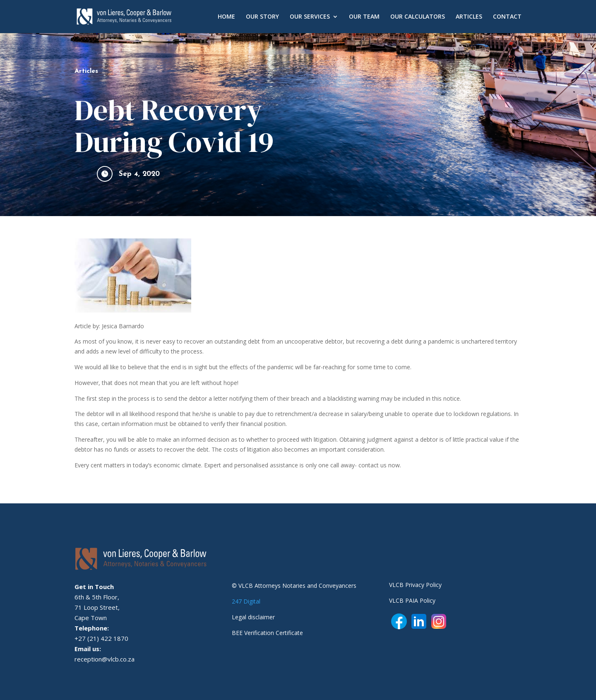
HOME (226, 17)
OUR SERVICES (310, 17)
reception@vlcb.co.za (105, 659)
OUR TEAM (364, 17)
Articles (86, 71)
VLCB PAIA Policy (412, 600)
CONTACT (507, 17)
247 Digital (246, 601)
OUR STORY (262, 17)
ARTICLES (469, 17)
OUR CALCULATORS (418, 17)
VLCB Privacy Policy (415, 585)
